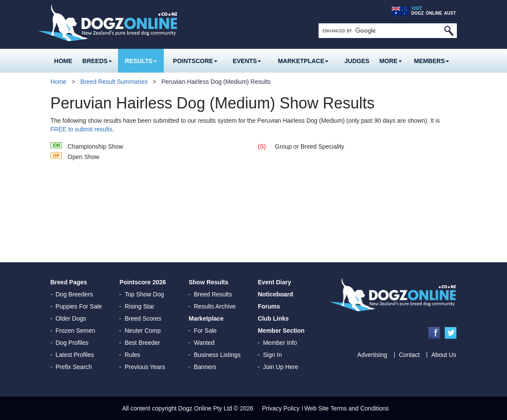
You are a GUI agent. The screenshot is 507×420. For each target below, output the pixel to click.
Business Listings (217, 355)
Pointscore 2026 (142, 282)
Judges (357, 61)
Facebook (434, 333)
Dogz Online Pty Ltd (205, 408)
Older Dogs (71, 318)
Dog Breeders (74, 294)
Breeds (97, 61)
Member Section (281, 331)
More (391, 61)
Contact (409, 355)
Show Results (208, 282)
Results (141, 61)
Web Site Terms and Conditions (347, 408)
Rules (132, 355)
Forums (269, 306)
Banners (205, 367)
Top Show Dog (144, 294)
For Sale (205, 331)
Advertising (372, 355)
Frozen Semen (76, 331)
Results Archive (214, 306)
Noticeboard (275, 294)
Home (63, 61)
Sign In (272, 355)
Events (247, 61)
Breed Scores (143, 318)
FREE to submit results (81, 129)
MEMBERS (432, 61)
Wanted (204, 343)
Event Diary (274, 282)
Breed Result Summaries (114, 82)
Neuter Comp (142, 331)
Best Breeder (142, 343)
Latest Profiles (75, 355)
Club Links (273, 318)
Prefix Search (74, 367)
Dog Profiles (72, 343)
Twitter (451, 333)
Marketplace (303, 61)
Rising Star (139, 306)
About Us (444, 355)
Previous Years (145, 367)
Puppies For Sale (79, 306)
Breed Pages (69, 282)
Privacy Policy (281, 408)
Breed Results (213, 294)
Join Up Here (281, 367)
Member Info (280, 343)
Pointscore (195, 61)
